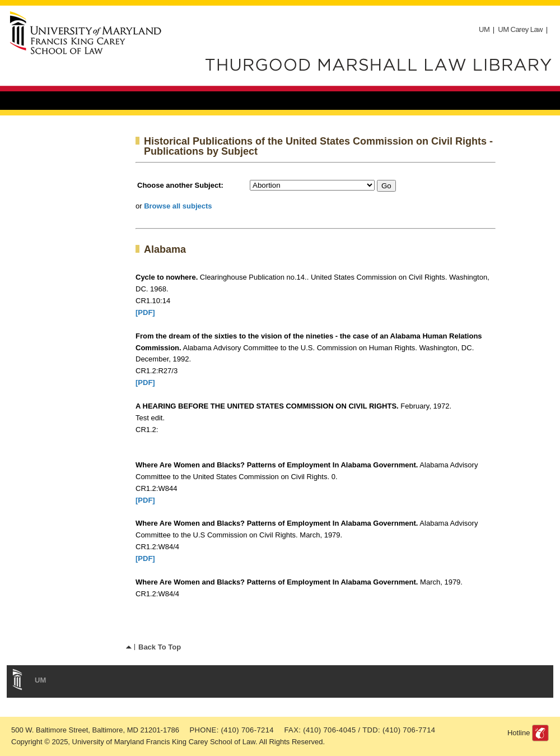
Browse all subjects (178, 206)
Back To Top (160, 647)
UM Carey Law (520, 29)
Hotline (519, 733)
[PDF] (145, 312)
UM (484, 29)
